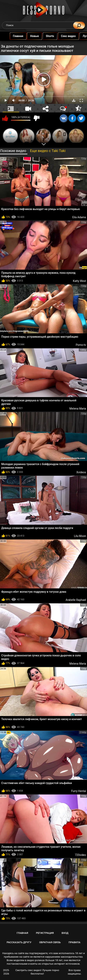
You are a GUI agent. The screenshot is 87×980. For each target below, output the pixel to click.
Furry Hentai (79, 791)
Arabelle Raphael (76, 600)
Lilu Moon (80, 536)
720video (80, 855)
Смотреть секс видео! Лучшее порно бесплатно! (37, 972)
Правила (74, 942)
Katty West (79, 281)
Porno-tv (81, 345)
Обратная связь (50, 942)
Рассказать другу (19, 942)
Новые (27, 36)
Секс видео (61, 36)
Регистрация (45, 933)
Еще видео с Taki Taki (48, 151)
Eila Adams (79, 217)
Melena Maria (78, 409)
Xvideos (81, 472)
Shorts (42, 36)
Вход (65, 933)
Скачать (74, 100)
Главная (10, 36)
